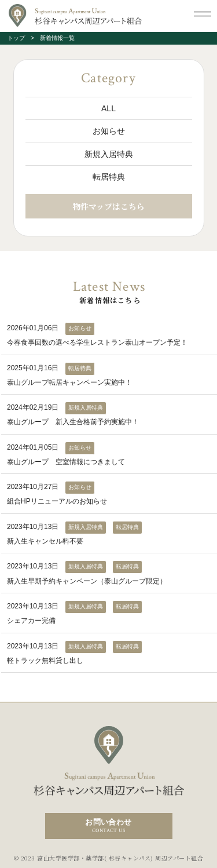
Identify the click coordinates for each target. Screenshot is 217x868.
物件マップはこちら (108, 206)
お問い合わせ (109, 826)
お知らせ (109, 131)
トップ (16, 38)
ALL (108, 108)
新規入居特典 (109, 154)
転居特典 (109, 177)
